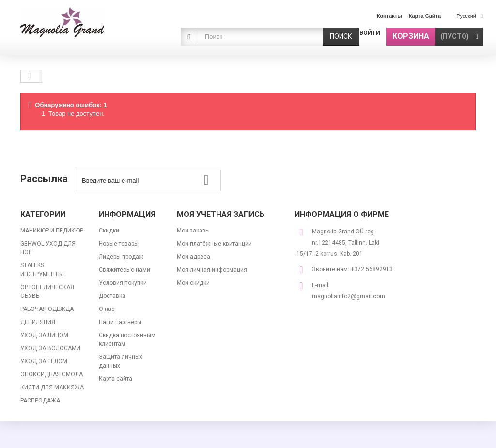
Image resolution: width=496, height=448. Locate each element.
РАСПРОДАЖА (40, 401)
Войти (370, 33)
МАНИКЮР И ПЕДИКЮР (52, 231)
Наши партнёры (120, 322)
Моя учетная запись (221, 214)
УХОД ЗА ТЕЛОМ (44, 361)
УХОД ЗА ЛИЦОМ (44, 335)
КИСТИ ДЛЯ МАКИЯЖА (52, 387)
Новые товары (119, 244)
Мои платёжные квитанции (214, 244)
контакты (389, 16)
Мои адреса (194, 257)
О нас (107, 309)
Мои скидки (193, 283)
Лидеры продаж (121, 257)
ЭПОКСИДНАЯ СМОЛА (52, 374)
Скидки (109, 231)
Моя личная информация (212, 270)
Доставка (112, 296)
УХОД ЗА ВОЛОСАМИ (50, 348)
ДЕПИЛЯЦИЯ (38, 322)
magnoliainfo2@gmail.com (349, 296)
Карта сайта (116, 379)
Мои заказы (193, 231)
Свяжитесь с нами (124, 270)
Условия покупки (123, 283)
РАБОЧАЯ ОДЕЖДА (47, 309)
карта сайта (425, 16)
